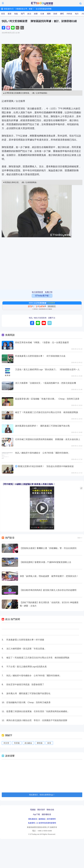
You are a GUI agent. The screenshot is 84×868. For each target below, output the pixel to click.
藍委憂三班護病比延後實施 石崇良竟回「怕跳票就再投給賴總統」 (38, 711)
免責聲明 (31, 823)
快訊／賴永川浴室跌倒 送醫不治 (42, 318)
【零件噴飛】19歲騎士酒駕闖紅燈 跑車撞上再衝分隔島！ (28, 484)
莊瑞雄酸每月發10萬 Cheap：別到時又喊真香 (28, 702)
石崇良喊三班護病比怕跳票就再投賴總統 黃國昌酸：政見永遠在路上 (48, 439)
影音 (49, 743)
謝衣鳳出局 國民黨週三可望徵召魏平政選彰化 (28, 693)
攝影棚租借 (46, 814)
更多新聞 (50, 303)
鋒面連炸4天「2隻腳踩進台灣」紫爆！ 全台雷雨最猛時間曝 (28, 9)
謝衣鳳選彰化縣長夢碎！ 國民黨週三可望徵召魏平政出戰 (42, 426)
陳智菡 (40, 743)
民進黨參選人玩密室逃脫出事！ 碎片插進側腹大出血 (40, 356)
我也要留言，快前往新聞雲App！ (42, 795)
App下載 (36, 814)
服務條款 (42, 819)
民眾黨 (17, 743)
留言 (50, 323)
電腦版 (33, 810)
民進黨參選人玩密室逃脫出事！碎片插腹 (25, 640)
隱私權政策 (33, 819)
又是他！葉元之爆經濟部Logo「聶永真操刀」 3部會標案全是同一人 (47, 370)
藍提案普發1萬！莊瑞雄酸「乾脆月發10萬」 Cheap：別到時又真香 (47, 399)
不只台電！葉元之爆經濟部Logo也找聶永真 (27, 667)
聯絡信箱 (50, 810)
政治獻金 (28, 743)
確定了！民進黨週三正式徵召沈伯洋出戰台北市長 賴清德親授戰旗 (47, 412)
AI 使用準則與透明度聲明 (46, 823)
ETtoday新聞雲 (42, 4)
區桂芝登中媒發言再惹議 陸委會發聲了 (25, 685)
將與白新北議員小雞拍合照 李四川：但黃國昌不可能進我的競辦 (37, 720)
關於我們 (41, 810)
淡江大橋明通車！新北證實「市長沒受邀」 (26, 649)
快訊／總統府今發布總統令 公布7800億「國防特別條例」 (43, 453)
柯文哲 (6, 743)
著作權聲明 (51, 819)
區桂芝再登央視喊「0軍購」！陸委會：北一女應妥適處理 (42, 342)
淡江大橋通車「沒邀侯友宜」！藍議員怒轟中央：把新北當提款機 (46, 383)
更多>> (80, 538)
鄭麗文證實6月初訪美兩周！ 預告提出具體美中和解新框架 (46, 466)
